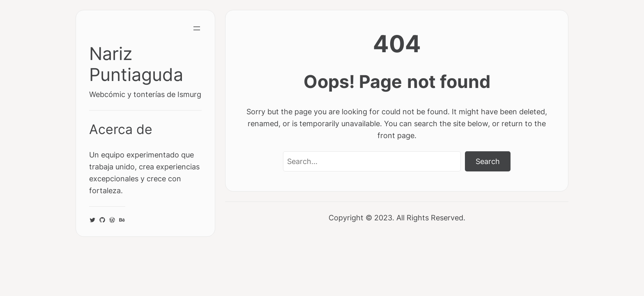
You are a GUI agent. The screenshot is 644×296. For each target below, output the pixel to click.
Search (488, 161)
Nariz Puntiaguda (136, 64)
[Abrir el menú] (197, 28)
